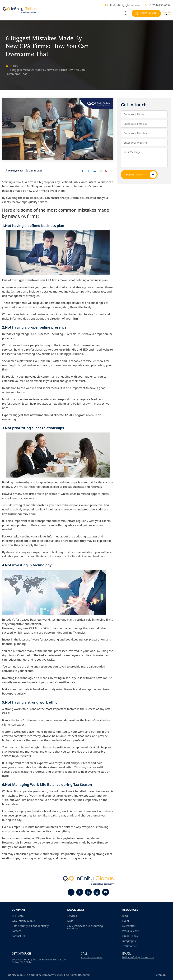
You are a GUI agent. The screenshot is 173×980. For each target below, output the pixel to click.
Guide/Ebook (130, 936)
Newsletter (129, 926)
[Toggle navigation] (167, 13)
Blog (15, 66)
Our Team (18, 916)
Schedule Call (146, 13)
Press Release (130, 931)
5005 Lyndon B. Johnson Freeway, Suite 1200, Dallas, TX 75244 (39, 961)
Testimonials (130, 946)
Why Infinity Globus (24, 921)
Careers (16, 931)
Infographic (129, 941)
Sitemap (161, 975)
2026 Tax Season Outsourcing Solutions (85, 927)
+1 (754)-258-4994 (92, 957)
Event (126, 921)
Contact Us (18, 936)
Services (72, 916)
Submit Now (141, 175)
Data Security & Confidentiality (30, 926)
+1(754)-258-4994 (158, 5)
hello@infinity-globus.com (122, 5)
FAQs (70, 921)
